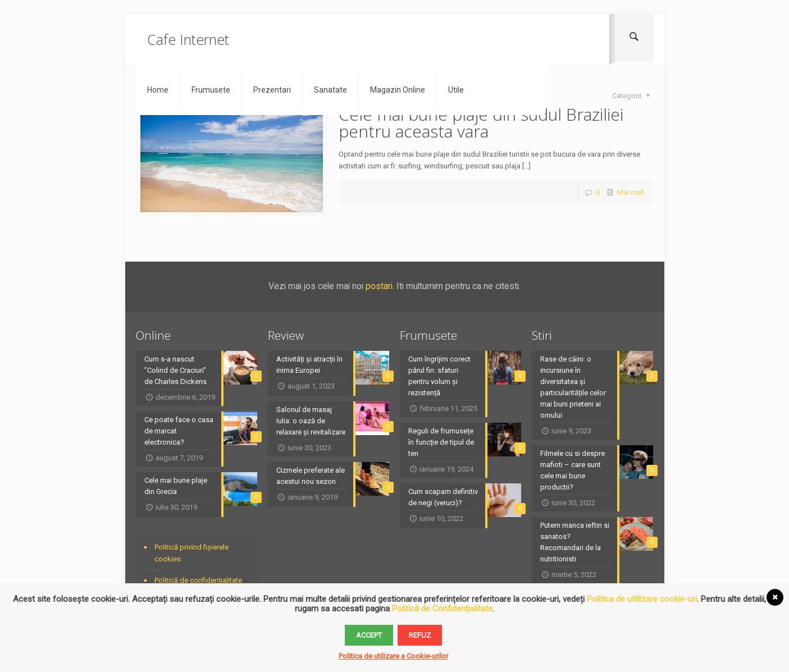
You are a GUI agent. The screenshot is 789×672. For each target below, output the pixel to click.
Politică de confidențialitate (198, 580)
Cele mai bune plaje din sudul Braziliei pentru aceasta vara (481, 123)
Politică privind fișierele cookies (191, 553)
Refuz (420, 635)
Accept (369, 635)
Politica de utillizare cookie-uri (642, 599)
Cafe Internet (188, 39)
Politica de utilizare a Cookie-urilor (393, 656)
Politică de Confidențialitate (442, 609)
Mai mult (631, 192)
